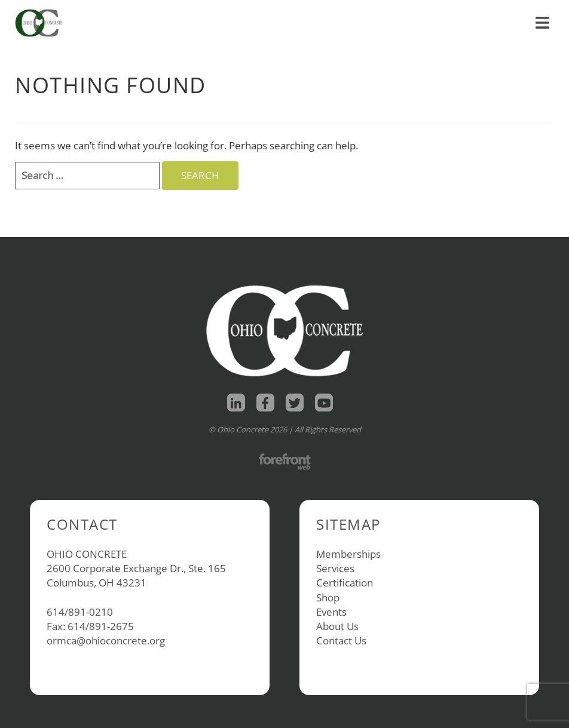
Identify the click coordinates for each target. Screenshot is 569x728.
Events (331, 612)
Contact (530, 10)
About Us (337, 626)
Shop (428, 10)
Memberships (348, 554)
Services (335, 568)
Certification (345, 583)
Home (385, 10)
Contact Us (341, 641)
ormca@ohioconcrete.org (106, 641)
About (478, 10)
